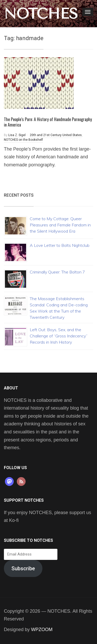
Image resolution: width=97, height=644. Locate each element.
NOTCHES (41, 14)
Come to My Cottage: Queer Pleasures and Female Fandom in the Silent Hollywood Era (60, 225)
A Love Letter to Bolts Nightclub (60, 245)
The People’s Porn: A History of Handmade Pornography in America (48, 122)
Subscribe (23, 568)
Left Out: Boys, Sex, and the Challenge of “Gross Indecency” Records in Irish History (59, 336)
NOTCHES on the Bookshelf (23, 140)
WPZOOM (42, 630)
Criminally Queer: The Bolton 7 (57, 272)
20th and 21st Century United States (56, 135)
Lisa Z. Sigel (17, 135)
